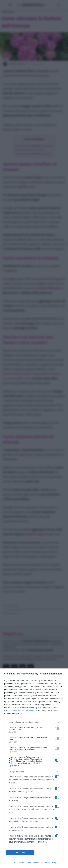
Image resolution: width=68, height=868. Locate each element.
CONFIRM (20, 853)
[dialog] (34, 768)
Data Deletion (18, 863)
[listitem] (34, 722)
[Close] (62, 674)
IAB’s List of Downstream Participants (21, 711)
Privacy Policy (50, 863)
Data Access (34, 863)
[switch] (57, 729)
